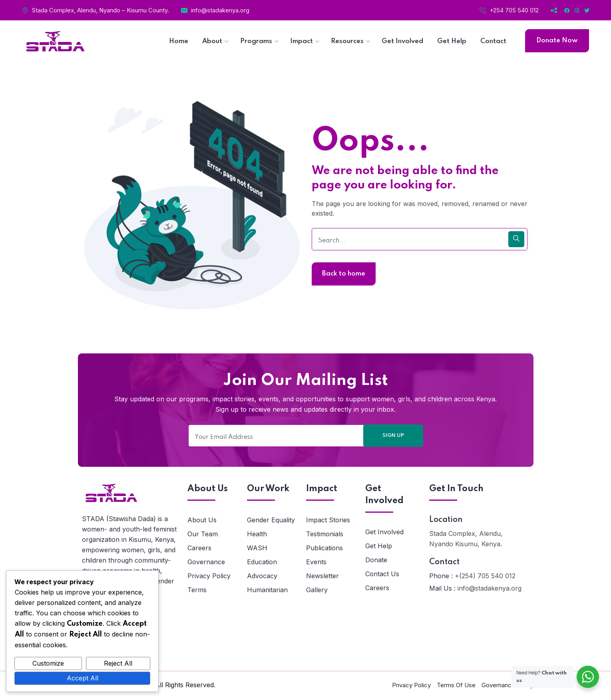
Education (262, 562)
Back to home (344, 274)
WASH (257, 548)
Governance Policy (508, 685)
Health (257, 534)
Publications (324, 548)
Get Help (379, 546)
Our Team (203, 534)
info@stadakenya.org (220, 10)
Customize (48, 663)
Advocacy (262, 576)
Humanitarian (267, 590)
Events (316, 562)
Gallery (317, 590)
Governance (206, 562)
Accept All (83, 678)
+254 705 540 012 (514, 10)
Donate (376, 560)
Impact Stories (328, 520)
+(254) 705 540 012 (485, 576)
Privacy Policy (209, 576)
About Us (202, 520)
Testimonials (325, 534)
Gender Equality (271, 520)
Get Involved (384, 532)
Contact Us (382, 574)
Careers (199, 548)
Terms (197, 590)
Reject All (118, 663)
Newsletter (322, 576)
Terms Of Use (456, 685)
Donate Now (557, 41)
